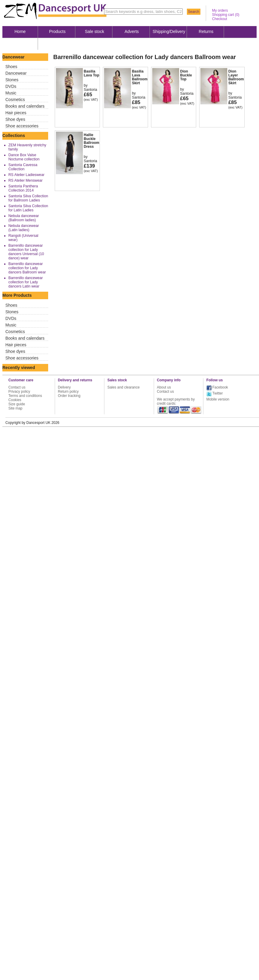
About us (20, 43)
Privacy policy (19, 392)
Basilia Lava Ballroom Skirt (140, 77)
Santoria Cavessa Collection (23, 167)
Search (194, 12)
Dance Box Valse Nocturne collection (24, 157)
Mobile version (218, 399)
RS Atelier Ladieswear (26, 175)
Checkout (220, 19)
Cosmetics (15, 100)
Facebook (220, 387)
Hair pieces (16, 113)
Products (57, 31)
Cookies (15, 400)
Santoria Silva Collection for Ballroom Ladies (28, 198)
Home (20, 31)
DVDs (11, 86)
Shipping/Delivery (169, 31)
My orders (220, 10)
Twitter (218, 393)
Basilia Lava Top (92, 73)
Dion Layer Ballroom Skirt (236, 77)
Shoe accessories (22, 126)
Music (11, 93)
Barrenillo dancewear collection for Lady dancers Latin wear (26, 282)
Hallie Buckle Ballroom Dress (92, 141)
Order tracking (69, 396)
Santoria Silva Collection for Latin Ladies (28, 208)
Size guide (17, 404)
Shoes (11, 67)
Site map (15, 408)
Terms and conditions (25, 396)
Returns (206, 31)
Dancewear (16, 73)
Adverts (132, 31)
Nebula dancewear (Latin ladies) (24, 228)
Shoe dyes (15, 119)
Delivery (64, 387)
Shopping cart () (226, 15)
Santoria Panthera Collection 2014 (23, 188)
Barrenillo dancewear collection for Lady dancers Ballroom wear (27, 268)
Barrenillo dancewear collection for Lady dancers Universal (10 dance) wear (26, 252)
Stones (12, 80)
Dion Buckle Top (186, 75)
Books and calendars (25, 106)
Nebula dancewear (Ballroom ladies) (24, 218)
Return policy (68, 392)
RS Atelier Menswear (25, 180)
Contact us (17, 387)
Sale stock (95, 31)
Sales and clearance (124, 387)
